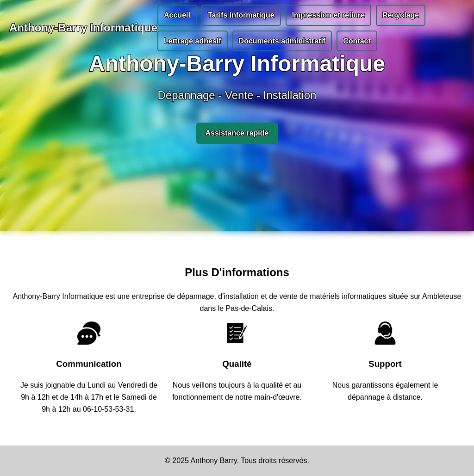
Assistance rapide (237, 133)
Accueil (177, 15)
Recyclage (401, 15)
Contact (357, 41)
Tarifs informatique (241, 15)
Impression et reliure (328, 15)
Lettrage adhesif (193, 41)
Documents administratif (282, 41)
